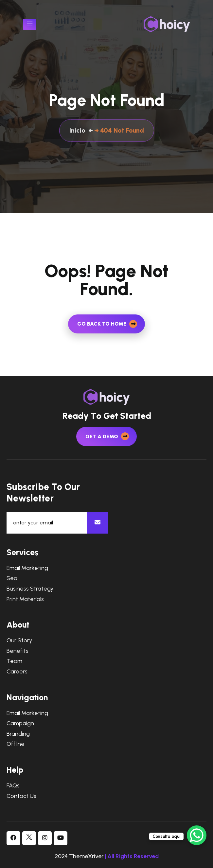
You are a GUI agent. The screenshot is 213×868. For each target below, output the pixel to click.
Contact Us (21, 796)
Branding (18, 734)
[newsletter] (97, 523)
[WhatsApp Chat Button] (197, 835)
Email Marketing (27, 568)
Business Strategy (30, 589)
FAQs (13, 786)
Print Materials (25, 599)
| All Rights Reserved (132, 856)
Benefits (18, 651)
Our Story (19, 641)
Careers (17, 672)
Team (14, 661)
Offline (16, 744)
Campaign (20, 723)
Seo (12, 578)
